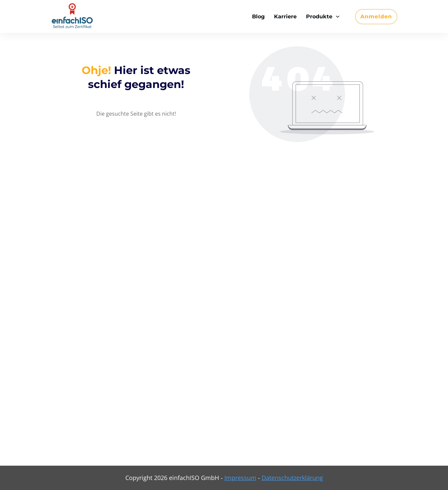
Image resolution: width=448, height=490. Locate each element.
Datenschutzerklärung (292, 478)
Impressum (240, 478)
